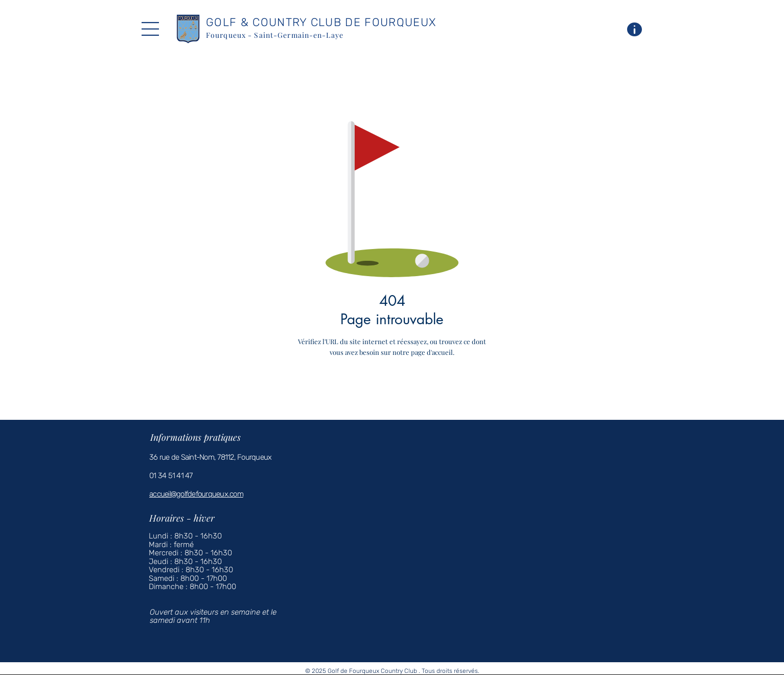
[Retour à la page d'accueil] (407, 381)
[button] (150, 29)
